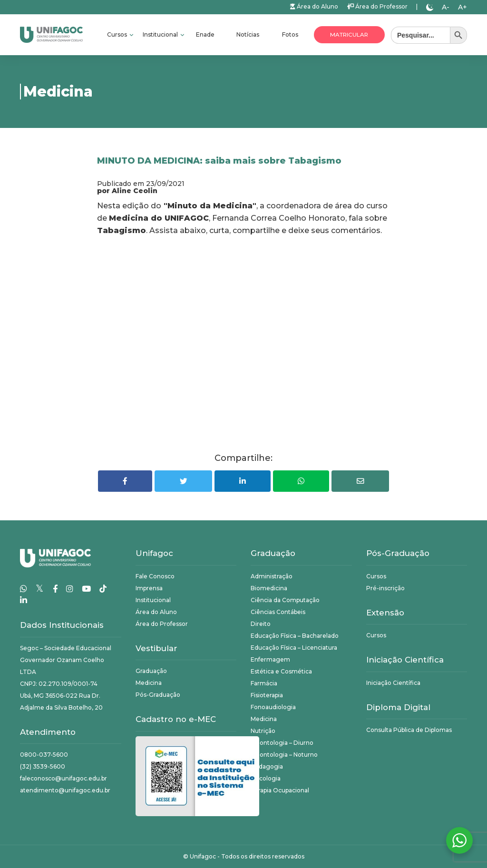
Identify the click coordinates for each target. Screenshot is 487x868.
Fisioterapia (267, 695)
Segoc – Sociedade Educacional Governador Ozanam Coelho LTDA (66, 660)
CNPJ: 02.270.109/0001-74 (59, 684)
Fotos (290, 34)
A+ (463, 7)
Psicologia (266, 778)
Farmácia (264, 683)
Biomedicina (269, 588)
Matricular (349, 35)
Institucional (161, 34)
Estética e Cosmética (281, 671)
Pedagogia (267, 766)
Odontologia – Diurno (282, 743)
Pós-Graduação (158, 695)
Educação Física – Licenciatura (294, 648)
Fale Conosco (155, 576)
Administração (272, 576)
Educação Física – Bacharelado (295, 636)
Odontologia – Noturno (284, 755)
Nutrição (263, 731)
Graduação (151, 671)
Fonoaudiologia (273, 707)
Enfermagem (270, 659)
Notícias (248, 34)
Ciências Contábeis (278, 612)
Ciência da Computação (285, 600)
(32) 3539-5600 (43, 766)
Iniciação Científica (393, 683)
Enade (205, 34)
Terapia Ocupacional (280, 790)
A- (446, 7)
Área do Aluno (314, 6)
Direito (261, 624)
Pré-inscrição (385, 588)
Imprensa (149, 588)
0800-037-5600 (44, 755)
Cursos (118, 34)
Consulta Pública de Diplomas (409, 730)
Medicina (149, 683)
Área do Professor (377, 6)
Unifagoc (203, 856)
